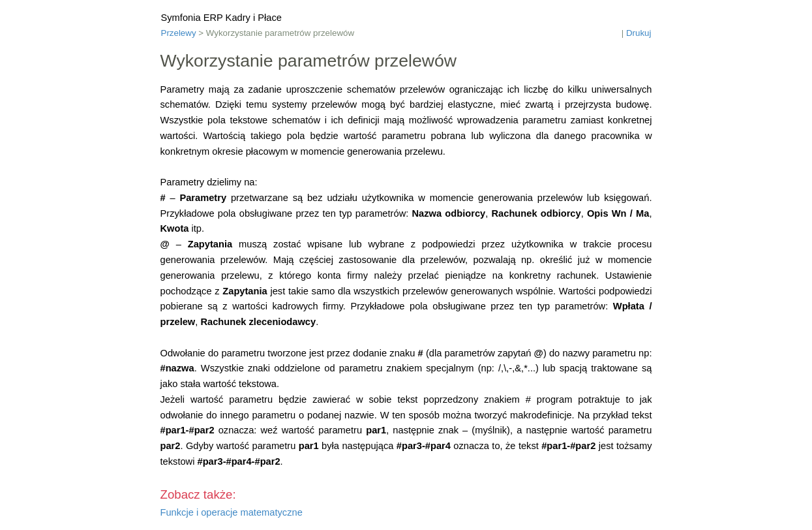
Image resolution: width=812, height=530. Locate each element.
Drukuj (639, 33)
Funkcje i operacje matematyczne (232, 512)
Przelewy (179, 33)
